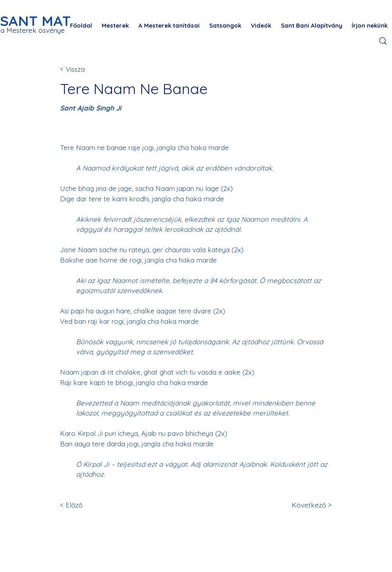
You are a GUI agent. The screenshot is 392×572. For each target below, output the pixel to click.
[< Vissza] (86, 69)
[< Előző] (86, 505)
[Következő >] (310, 505)
